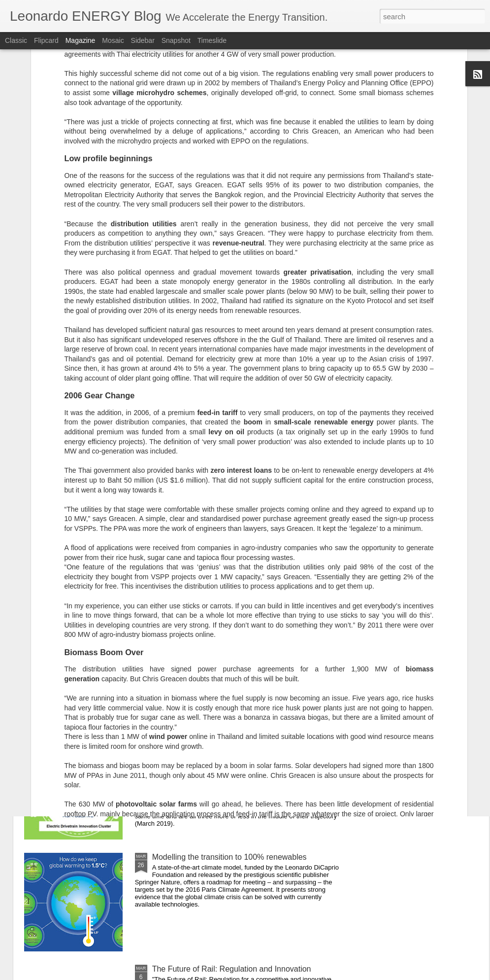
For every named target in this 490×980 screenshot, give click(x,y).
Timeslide (212, 40)
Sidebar (143, 40)
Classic (16, 40)
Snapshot (176, 40)
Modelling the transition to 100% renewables (229, 857)
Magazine (81, 40)
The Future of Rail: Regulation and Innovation (232, 969)
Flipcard (46, 40)
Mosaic (113, 40)
